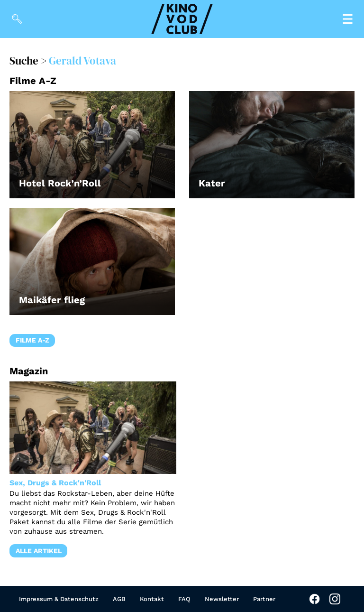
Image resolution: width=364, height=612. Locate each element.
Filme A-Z (32, 340)
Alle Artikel (39, 551)
